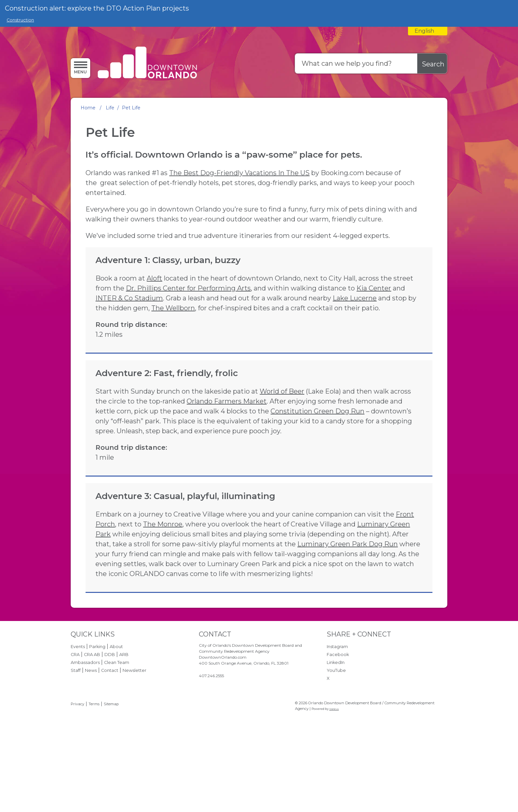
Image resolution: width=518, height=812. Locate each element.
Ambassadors (85, 725)
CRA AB (92, 717)
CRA (75, 717)
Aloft (154, 301)
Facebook (338, 717)
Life (110, 108)
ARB (124, 717)
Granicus (334, 772)
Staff (76, 733)
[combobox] (428, 31)
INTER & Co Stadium (282, 321)
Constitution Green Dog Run (240, 464)
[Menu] (80, 68)
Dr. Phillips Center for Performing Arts (275, 311)
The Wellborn (160, 341)
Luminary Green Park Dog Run (348, 606)
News (91, 733)
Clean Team (117, 725)
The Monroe (163, 587)
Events (78, 709)
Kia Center (216, 321)
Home (88, 108)
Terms (94, 766)
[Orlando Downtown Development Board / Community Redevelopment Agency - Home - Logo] (148, 63)
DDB (110, 717)
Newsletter (134, 733)
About (116, 709)
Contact (110, 733)
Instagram (337, 709)
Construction (20, 20)
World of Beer (282, 434)
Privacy (77, 766)
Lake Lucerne (262, 331)
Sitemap (111, 766)
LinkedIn (336, 725)
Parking (97, 709)
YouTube (336, 733)
